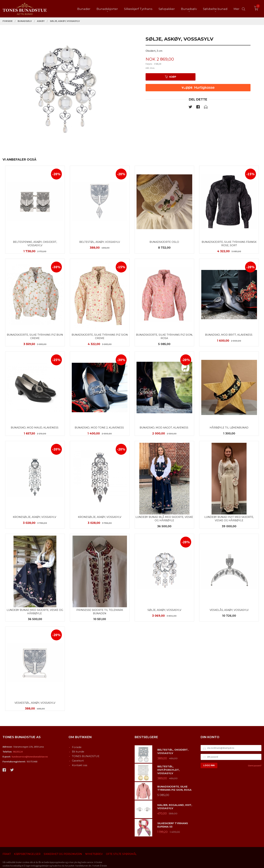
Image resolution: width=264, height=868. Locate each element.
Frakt (7, 854)
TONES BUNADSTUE (86, 756)
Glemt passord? (255, 766)
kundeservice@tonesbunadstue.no (30, 757)
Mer (236, 9)
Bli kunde (78, 752)
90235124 (18, 752)
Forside (77, 747)
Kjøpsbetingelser (27, 854)
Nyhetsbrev (94, 854)
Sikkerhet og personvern (63, 854)
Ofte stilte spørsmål (121, 854)
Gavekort (78, 761)
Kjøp (171, 77)
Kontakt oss (80, 765)
